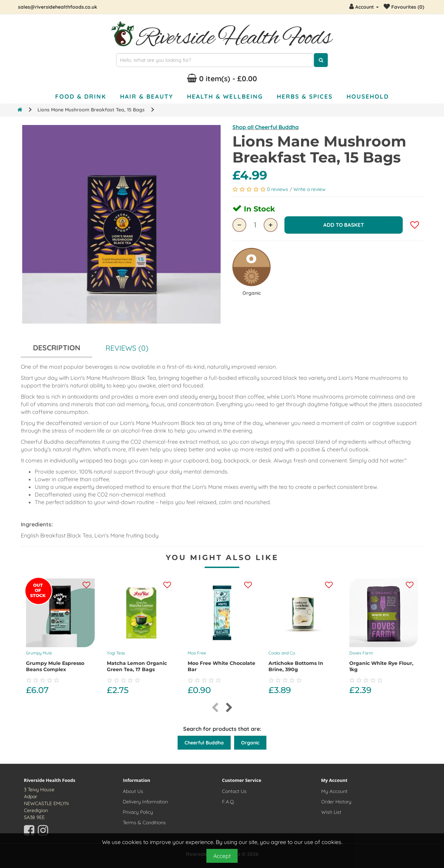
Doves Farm (361, 653)
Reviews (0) (127, 348)
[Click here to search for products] (321, 60)
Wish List (331, 812)
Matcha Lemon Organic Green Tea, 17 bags (137, 666)
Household (368, 96)
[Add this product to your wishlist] (86, 585)
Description (57, 348)
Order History (336, 802)
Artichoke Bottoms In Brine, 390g (296, 666)
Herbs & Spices (305, 96)
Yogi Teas (116, 653)
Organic (250, 743)
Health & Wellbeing (225, 96)
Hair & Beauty (147, 96)
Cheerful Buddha (204, 743)
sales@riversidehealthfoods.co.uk (58, 7)
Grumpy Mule (39, 653)
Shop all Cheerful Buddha (266, 127)
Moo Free (197, 653)
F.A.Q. (228, 802)
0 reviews (278, 189)
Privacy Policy (138, 812)
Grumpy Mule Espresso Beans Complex (55, 666)
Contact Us (234, 791)
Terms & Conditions (144, 823)
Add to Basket (344, 225)
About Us (133, 791)
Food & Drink (81, 96)
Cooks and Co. (282, 653)
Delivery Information (145, 802)
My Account (334, 791)
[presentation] (215, 708)
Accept (222, 856)
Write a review (310, 189)
